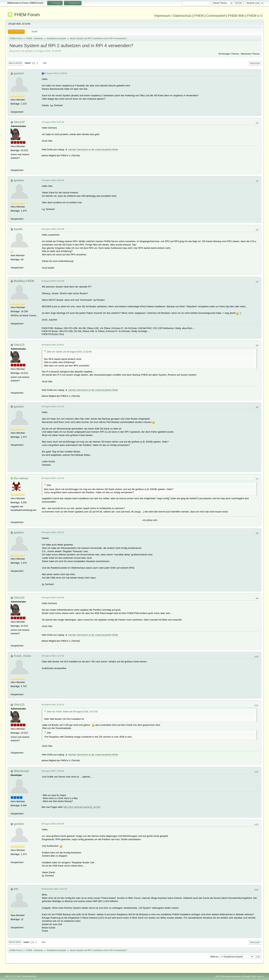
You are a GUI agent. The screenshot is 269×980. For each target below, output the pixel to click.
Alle (45, 63)
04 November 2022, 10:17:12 (54, 889)
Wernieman (22, 771)
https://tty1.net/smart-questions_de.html (82, 807)
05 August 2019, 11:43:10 (53, 478)
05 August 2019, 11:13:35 (53, 406)
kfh (16, 889)
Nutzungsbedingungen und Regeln (236, 976)
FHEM (199, 16)
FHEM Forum (27, 15)
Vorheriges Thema (228, 54)
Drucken (255, 64)
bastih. (19, 229)
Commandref (216, 16)
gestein (19, 73)
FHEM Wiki (236, 16)
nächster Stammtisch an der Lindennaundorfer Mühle (93, 150)
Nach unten (15, 63)
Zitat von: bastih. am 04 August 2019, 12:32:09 (69, 352)
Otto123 (19, 122)
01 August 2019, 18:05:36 (53, 180)
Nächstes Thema (250, 54)
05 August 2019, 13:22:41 (53, 705)
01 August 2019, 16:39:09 (56, 73)
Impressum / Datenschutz (173, 16)
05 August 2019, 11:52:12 (53, 532)
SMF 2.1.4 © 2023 (13, 976)
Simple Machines (29, 976)
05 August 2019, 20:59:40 (53, 824)
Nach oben (15, 942)
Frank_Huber (23, 656)
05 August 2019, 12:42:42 (53, 598)
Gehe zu (214, 957)
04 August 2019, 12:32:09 (53, 229)
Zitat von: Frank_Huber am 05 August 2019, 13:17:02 (72, 712)
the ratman (21, 478)
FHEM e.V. (255, 16)
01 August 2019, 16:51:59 (53, 122)
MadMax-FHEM (24, 281)
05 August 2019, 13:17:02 (53, 656)
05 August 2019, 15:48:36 (53, 771)
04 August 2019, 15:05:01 (53, 345)
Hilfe (217, 976)
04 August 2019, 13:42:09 (53, 281)
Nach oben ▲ (258, 976)
